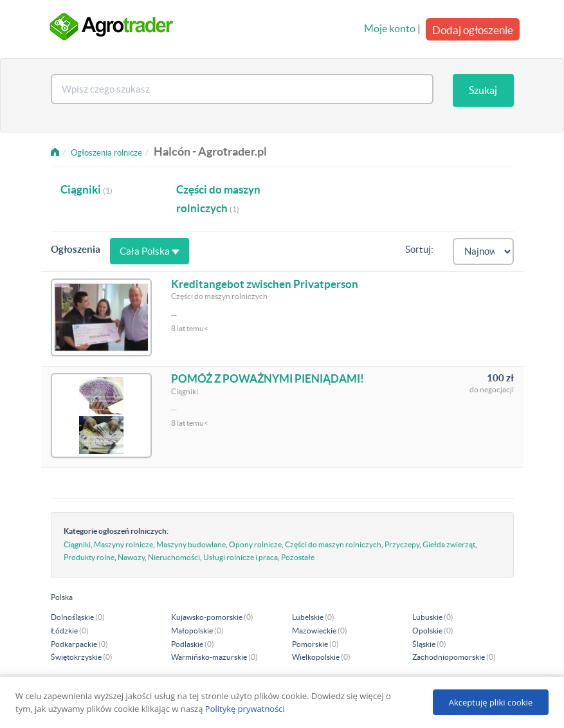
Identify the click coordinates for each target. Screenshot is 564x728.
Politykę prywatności (245, 709)
